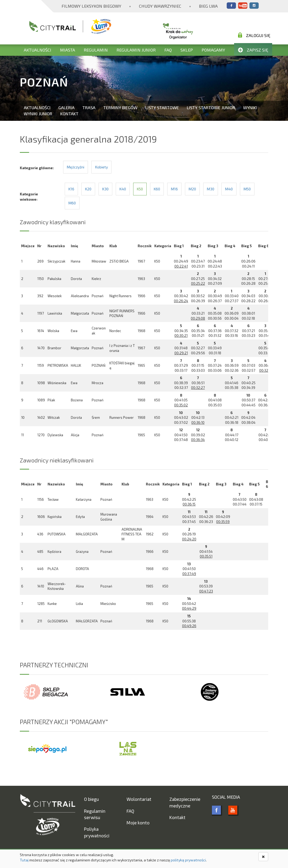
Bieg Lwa (208, 6)
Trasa (89, 107)
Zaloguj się (254, 35)
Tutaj (24, 860)
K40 (123, 189)
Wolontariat (139, 799)
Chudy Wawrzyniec (160, 6)
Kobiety (101, 167)
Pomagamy (213, 50)
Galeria (66, 107)
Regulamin (96, 50)
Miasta (68, 50)
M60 (72, 203)
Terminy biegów (120, 107)
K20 (88, 189)
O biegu (91, 799)
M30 (211, 189)
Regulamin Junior (136, 50)
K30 (105, 189)
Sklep (187, 50)
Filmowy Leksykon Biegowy (91, 6)
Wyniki (250, 107)
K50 (140, 189)
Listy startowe (162, 107)
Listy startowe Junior (211, 107)
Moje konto (138, 823)
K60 (157, 189)
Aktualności (38, 50)
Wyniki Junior (38, 114)
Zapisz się (253, 50)
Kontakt (69, 114)
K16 (71, 189)
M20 (192, 189)
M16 (174, 189)
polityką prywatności (188, 860)
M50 (247, 189)
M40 (229, 189)
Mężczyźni (76, 167)
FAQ (168, 50)
